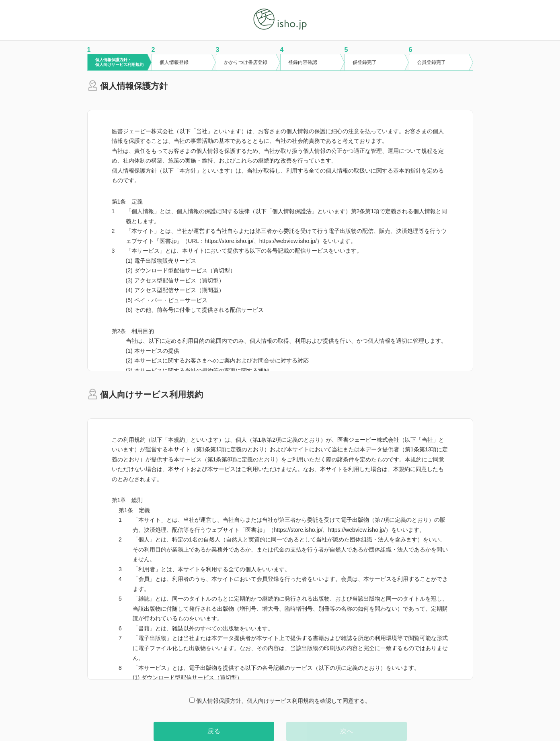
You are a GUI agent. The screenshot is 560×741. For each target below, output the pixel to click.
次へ (347, 731)
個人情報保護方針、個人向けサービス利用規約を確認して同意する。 (280, 701)
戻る (214, 731)
